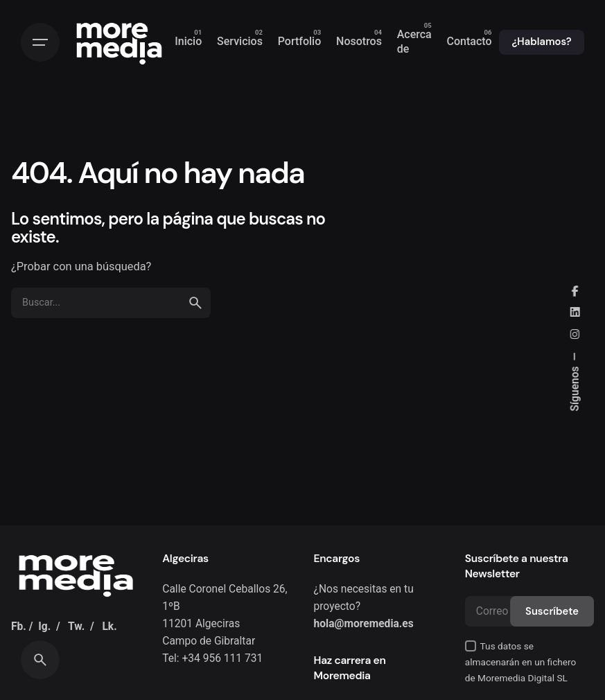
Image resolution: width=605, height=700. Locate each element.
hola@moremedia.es (364, 624)
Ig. (44, 627)
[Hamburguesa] (40, 42)
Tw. (76, 627)
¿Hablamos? (541, 42)
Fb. (19, 627)
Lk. (109, 627)
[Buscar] (40, 660)
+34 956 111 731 (222, 658)
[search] (195, 303)
